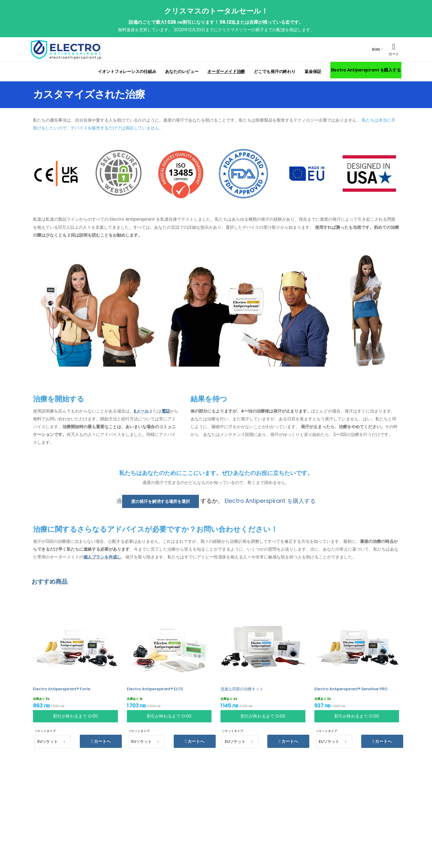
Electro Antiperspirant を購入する (366, 70)
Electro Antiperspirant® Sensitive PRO (351, 689)
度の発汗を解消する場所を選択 (160, 501)
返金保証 (313, 71)
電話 (166, 411)
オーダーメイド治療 (226, 71)
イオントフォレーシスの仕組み (127, 71)
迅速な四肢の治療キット (242, 689)
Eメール (141, 411)
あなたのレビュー (182, 71)
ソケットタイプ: (45, 731)
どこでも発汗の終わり (275, 71)
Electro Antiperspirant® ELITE (155, 689)
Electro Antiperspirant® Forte (62, 689)
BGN (376, 49)
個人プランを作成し (102, 557)
